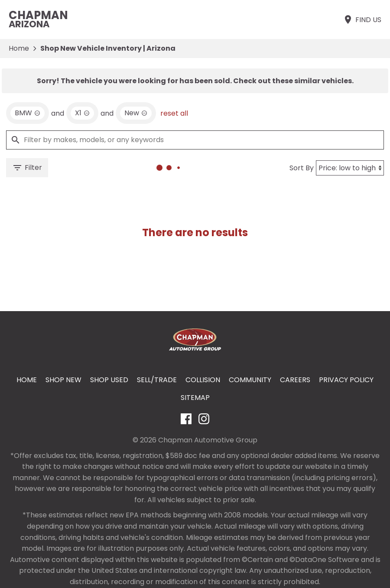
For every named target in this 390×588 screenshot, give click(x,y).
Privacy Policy (346, 380)
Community (250, 380)
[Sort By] (350, 168)
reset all (174, 113)
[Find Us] (362, 19)
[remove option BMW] (28, 113)
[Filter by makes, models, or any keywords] (195, 140)
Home (19, 48)
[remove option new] (136, 113)
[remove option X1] (82, 113)
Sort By (302, 168)
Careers (295, 380)
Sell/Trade (157, 380)
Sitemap (195, 398)
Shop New (63, 380)
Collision (203, 380)
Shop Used (109, 380)
